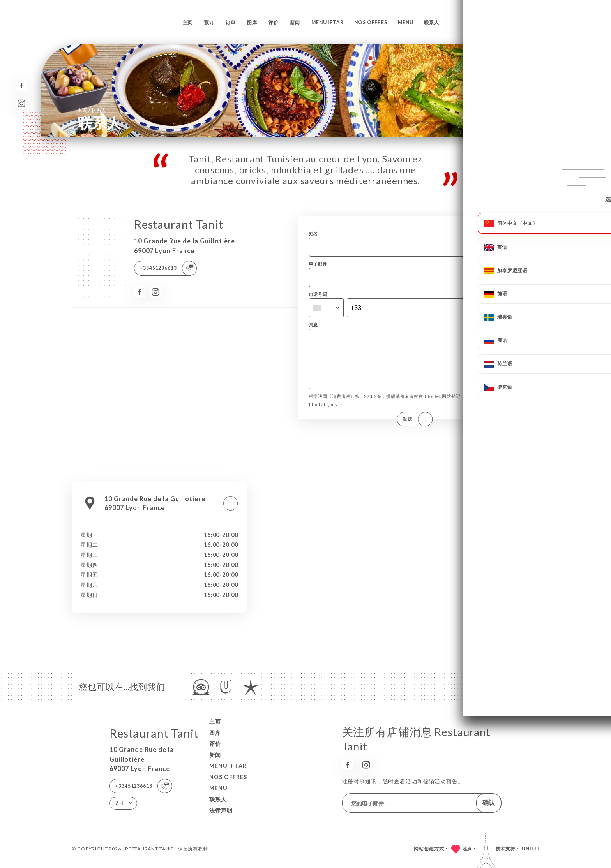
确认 (489, 802)
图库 (252, 22)
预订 (209, 22)
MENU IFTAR (328, 22)
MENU (405, 22)
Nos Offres (371, 22)
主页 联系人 (92, 110)
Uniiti (531, 849)
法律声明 (221, 810)
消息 (314, 325)
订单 (231, 22)
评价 (274, 22)
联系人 (432, 22)
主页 (188, 22)
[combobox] (326, 308)
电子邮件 (318, 264)
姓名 (314, 233)
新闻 (295, 22)
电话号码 (318, 294)
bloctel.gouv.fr (326, 415)
